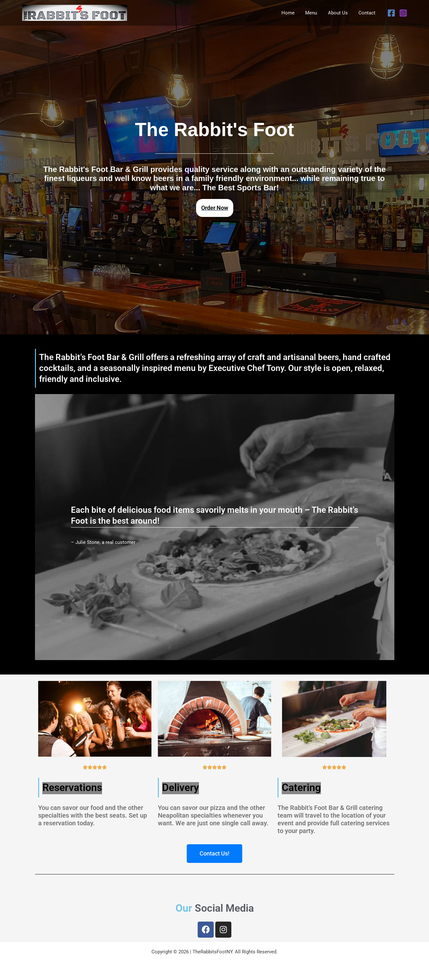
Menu (314, 13)
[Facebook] (391, 13)
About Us (339, 13)
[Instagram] (403, 13)
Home (292, 13)
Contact (368, 13)
